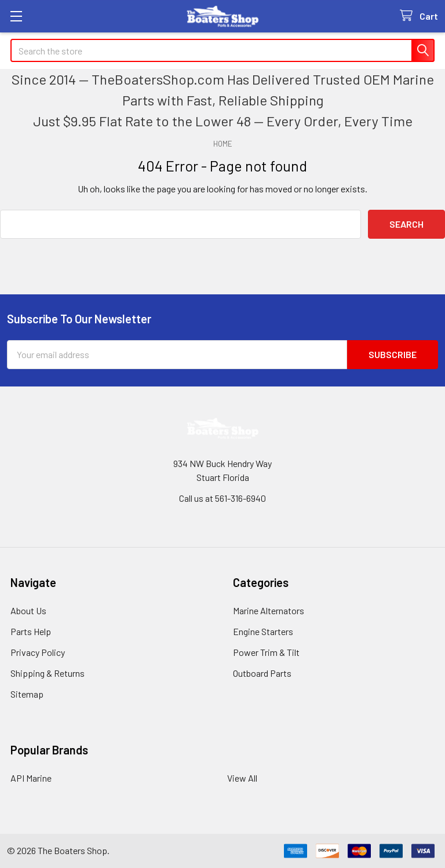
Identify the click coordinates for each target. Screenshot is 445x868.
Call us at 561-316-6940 (222, 498)
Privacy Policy (38, 652)
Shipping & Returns (48, 673)
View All (242, 778)
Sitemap (27, 694)
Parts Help (31, 631)
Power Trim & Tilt (266, 652)
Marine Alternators (269, 610)
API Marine (31, 778)
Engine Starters (263, 631)
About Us (28, 610)
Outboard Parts (262, 673)
